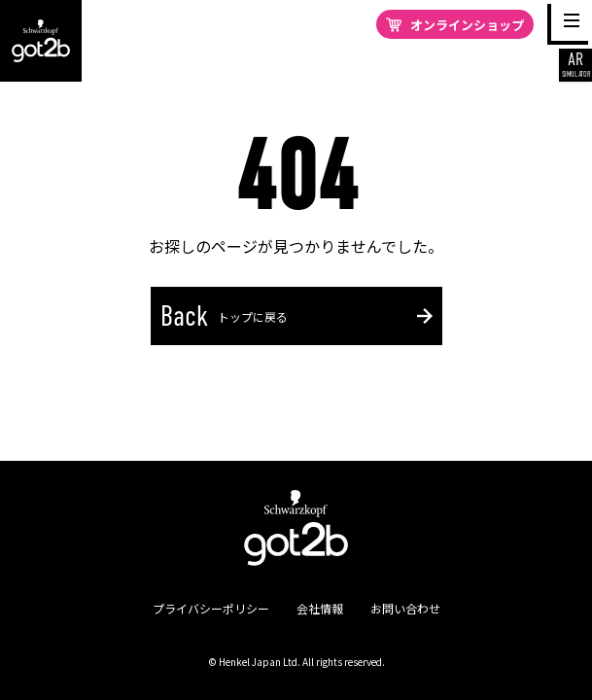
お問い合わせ (405, 608)
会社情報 (320, 608)
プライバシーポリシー (211, 608)
